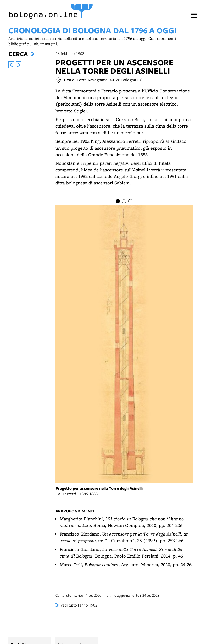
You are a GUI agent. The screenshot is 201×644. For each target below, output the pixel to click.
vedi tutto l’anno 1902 (79, 605)
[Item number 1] (118, 201)
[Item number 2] (124, 201)
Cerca (18, 54)
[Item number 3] (130, 201)
